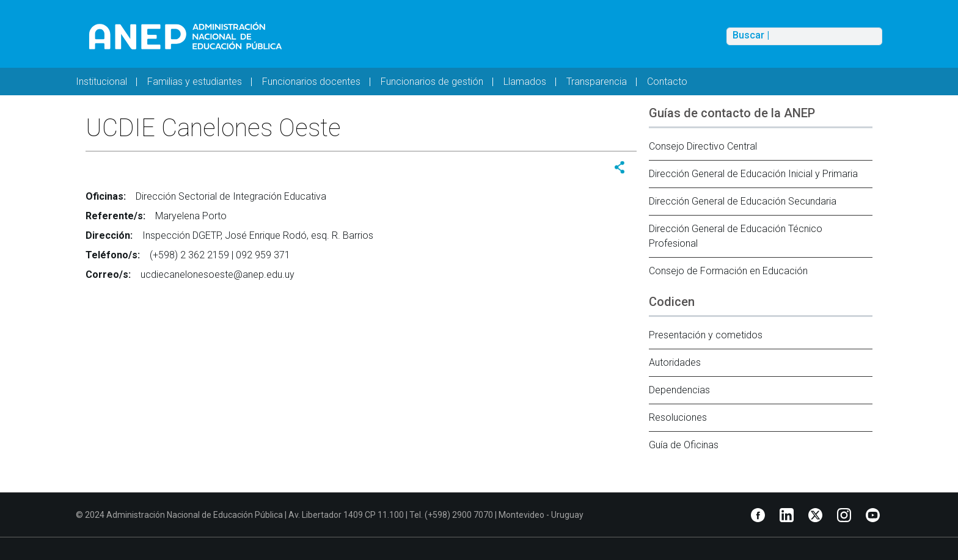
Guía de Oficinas (684, 445)
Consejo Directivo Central (703, 146)
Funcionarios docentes (311, 82)
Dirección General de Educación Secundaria (743, 201)
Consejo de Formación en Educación (728, 271)
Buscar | (751, 35)
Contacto (667, 82)
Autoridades (675, 362)
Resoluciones (678, 417)
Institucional (101, 82)
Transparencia (597, 82)
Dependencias (679, 390)
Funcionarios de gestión (432, 82)
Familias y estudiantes (195, 82)
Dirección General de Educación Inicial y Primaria (753, 174)
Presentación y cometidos (706, 335)
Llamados (525, 82)
